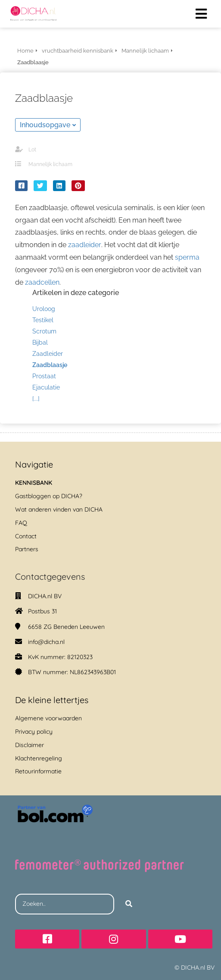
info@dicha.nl (46, 642)
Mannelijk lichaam (50, 164)
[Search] (129, 904)
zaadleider (85, 245)
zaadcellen (42, 282)
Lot (32, 150)
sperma (187, 257)
